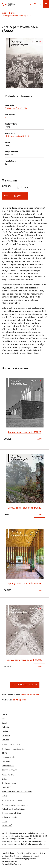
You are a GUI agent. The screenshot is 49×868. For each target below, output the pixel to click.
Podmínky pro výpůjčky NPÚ (24, 858)
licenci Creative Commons (18, 836)
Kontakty (5, 739)
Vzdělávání (6, 761)
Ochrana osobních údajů (11, 813)
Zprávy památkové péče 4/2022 (24, 508)
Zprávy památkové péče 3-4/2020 (25, 660)
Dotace (5, 821)
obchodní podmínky (30, 694)
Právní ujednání (8, 853)
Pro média (6, 735)
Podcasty (5, 727)
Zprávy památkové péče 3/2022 (24, 432)
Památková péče (8, 757)
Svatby (4, 795)
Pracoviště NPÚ (8, 774)
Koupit (12, 196)
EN (40, 4)
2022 (7, 117)
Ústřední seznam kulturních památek (17, 791)
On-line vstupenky (9, 783)
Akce (4, 718)
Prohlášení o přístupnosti (27, 853)
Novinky (5, 722)
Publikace (6, 731)
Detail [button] (40, 439)
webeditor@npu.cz (9, 861)
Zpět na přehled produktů (25, 684)
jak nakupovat (19, 699)
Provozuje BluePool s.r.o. (11, 864)
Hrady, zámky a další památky (13, 748)
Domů (4, 714)
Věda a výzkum (8, 765)
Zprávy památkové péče (16, 108)
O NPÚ (4, 753)
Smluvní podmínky (9, 817)
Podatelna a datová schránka (13, 809)
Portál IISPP (6, 787)
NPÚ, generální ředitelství (17, 136)
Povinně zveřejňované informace (15, 804)
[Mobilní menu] (46, 4)
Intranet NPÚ (7, 825)
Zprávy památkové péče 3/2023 (24, 583)
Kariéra (4, 778)
